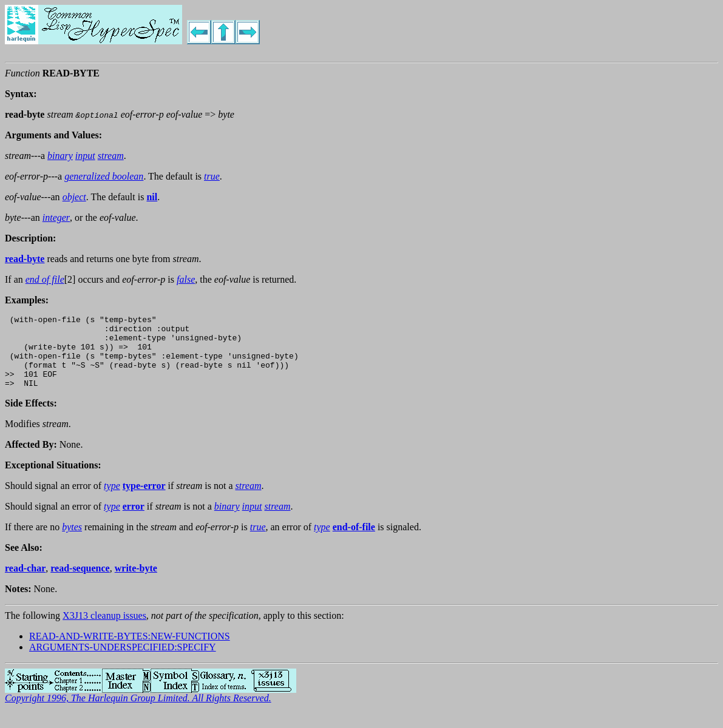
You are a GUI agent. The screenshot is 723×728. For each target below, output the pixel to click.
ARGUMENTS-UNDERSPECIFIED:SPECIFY (123, 662)
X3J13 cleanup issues (104, 630)
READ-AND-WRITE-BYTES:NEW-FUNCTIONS (130, 651)
